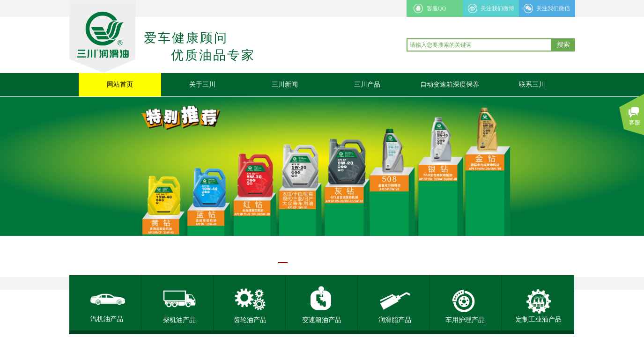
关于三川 (202, 84)
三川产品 (367, 84)
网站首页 (120, 84)
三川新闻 (285, 84)
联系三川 (532, 84)
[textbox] (479, 45)
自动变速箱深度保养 (450, 84)
